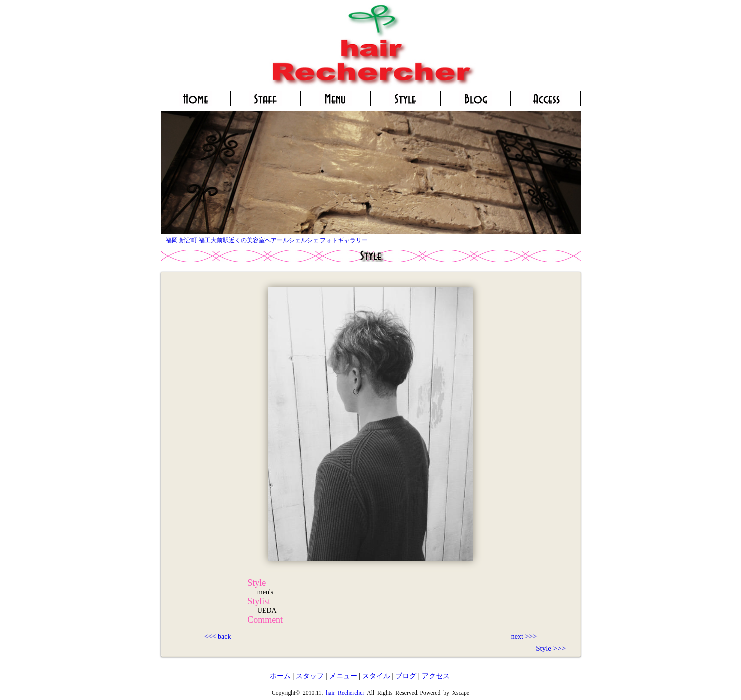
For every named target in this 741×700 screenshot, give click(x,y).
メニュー (343, 676)
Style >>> (551, 648)
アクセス (436, 676)
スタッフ (310, 676)
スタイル (376, 676)
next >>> (524, 636)
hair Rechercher (345, 693)
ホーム (280, 676)
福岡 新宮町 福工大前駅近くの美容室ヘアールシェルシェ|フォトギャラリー (267, 240)
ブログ (406, 676)
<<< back (218, 636)
